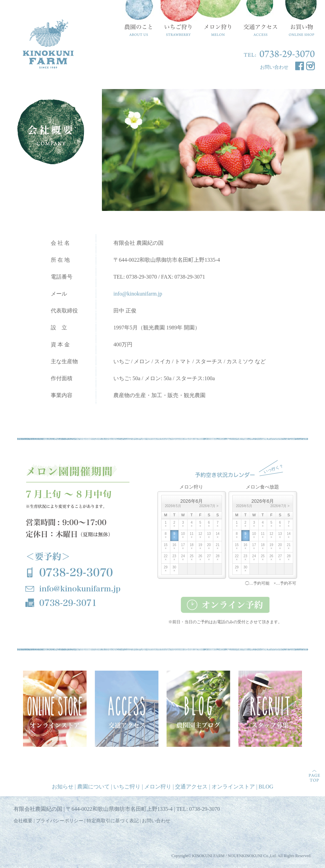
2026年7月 (208, 506)
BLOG (266, 787)
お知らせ (63, 787)
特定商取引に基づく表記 (113, 821)
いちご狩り (127, 787)
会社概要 (23, 821)
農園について (93, 787)
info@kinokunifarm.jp (138, 294)
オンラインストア (233, 787)
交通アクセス (191, 787)
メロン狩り (158, 787)
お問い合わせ (274, 67)
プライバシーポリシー (60, 821)
